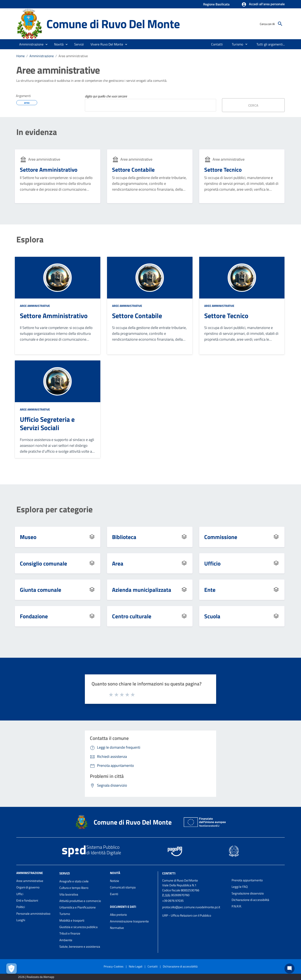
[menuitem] (217, 44)
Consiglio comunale (43, 563)
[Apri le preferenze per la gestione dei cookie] (11, 969)
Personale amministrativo (33, 914)
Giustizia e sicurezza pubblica (78, 927)
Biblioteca (124, 537)
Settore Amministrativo (49, 169)
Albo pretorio (118, 915)
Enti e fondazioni (27, 900)
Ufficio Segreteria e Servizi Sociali (47, 423)
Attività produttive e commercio (80, 901)
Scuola (212, 616)
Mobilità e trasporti (72, 920)
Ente (210, 590)
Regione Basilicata (216, 4)
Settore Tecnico (223, 169)
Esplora (30, 239)
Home (20, 56)
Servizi (65, 873)
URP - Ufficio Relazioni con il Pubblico (187, 915)
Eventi (114, 894)
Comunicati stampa (123, 887)
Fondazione (34, 616)
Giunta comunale (41, 590)
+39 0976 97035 (173, 901)
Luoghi (21, 920)
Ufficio (212, 563)
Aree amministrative (73, 56)
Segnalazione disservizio (248, 893)
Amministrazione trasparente (129, 921)
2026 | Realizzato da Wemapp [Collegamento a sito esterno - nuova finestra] (36, 977)
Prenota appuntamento (247, 880)
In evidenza (37, 132)
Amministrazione (42, 56)
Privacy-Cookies (114, 966)
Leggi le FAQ (240, 887)
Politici (21, 907)
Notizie (115, 881)
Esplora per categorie (54, 509)
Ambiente (66, 940)
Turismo (65, 914)
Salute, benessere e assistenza (80, 947)
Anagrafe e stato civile (74, 881)
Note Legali (136, 966)
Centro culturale (132, 616)
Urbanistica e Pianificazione (78, 907)
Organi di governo (28, 887)
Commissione (221, 537)
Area (118, 563)
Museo (28, 537)
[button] (263, 4)
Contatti (169, 873)
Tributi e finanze (70, 933)
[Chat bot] (290, 969)
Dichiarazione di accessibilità (250, 900)
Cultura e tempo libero (74, 888)
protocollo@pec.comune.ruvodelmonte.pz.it (191, 907)
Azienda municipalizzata (142, 590)
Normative (117, 928)
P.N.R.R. (237, 906)
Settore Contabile (133, 169)
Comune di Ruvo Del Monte (113, 24)
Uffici (20, 894)
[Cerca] (280, 24)
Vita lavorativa (69, 894)
